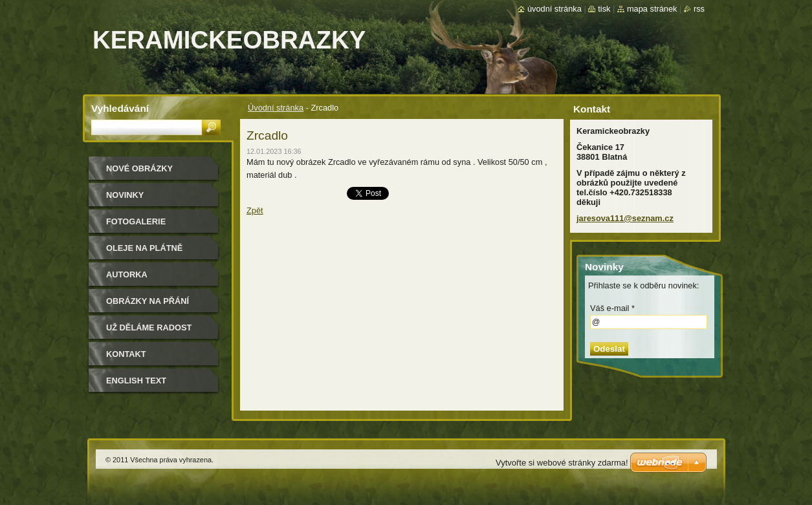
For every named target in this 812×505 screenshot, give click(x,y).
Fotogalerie (136, 221)
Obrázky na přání (148, 301)
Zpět (255, 210)
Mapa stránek (652, 9)
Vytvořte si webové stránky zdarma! (562, 463)
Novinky (125, 195)
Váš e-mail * (612, 308)
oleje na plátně (144, 248)
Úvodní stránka (276, 108)
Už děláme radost (149, 328)
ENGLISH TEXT (136, 381)
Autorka (127, 274)
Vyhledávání (120, 108)
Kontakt (126, 354)
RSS (699, 9)
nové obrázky (139, 168)
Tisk (604, 9)
